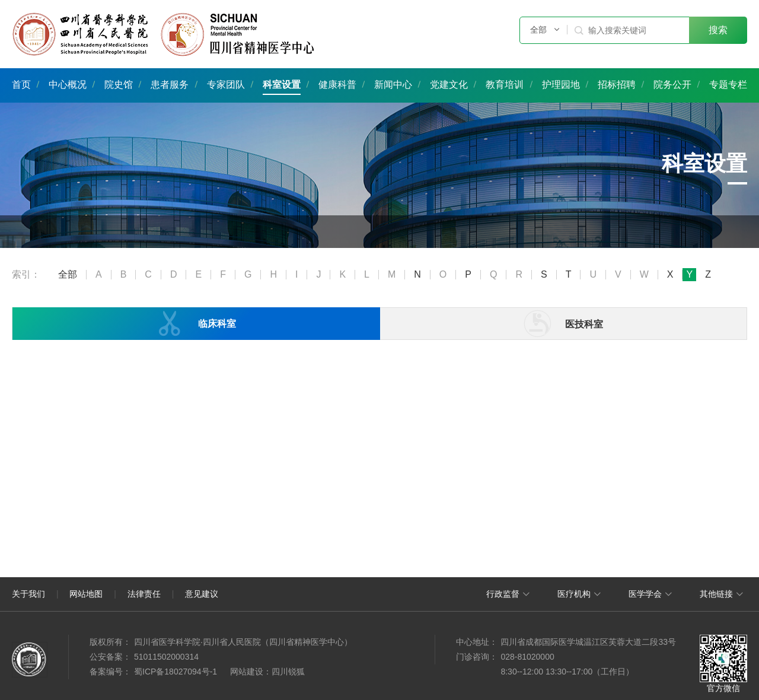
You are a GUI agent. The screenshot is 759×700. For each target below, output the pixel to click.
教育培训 (505, 85)
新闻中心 (393, 85)
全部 (68, 275)
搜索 (718, 30)
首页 (21, 85)
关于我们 (28, 594)
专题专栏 (728, 85)
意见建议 (202, 594)
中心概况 (68, 85)
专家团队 (226, 85)
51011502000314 (166, 657)
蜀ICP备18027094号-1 (176, 672)
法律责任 (144, 594)
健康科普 (337, 85)
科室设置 (282, 85)
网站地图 (86, 594)
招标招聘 (617, 85)
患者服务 (170, 85)
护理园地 (561, 85)
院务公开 (672, 85)
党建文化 (449, 85)
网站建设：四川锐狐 (267, 672)
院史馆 (119, 85)
